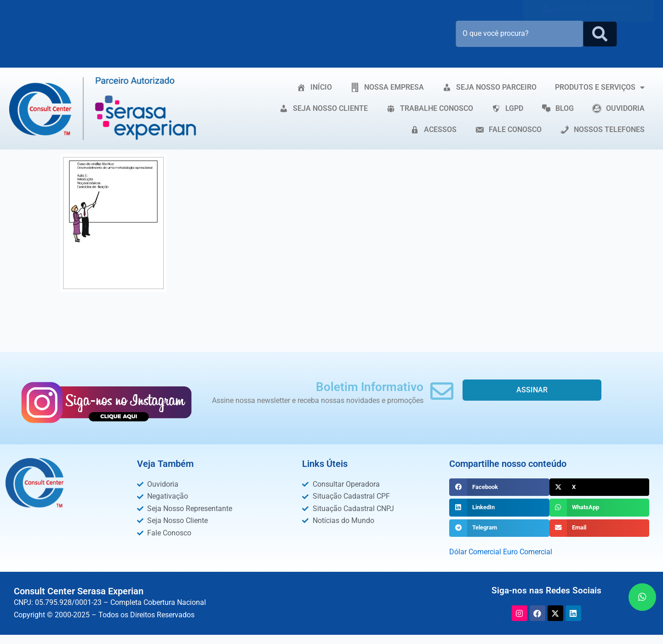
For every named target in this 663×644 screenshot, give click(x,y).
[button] (499, 487)
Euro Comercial (528, 552)
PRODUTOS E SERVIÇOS (600, 87)
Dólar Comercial (475, 552)
